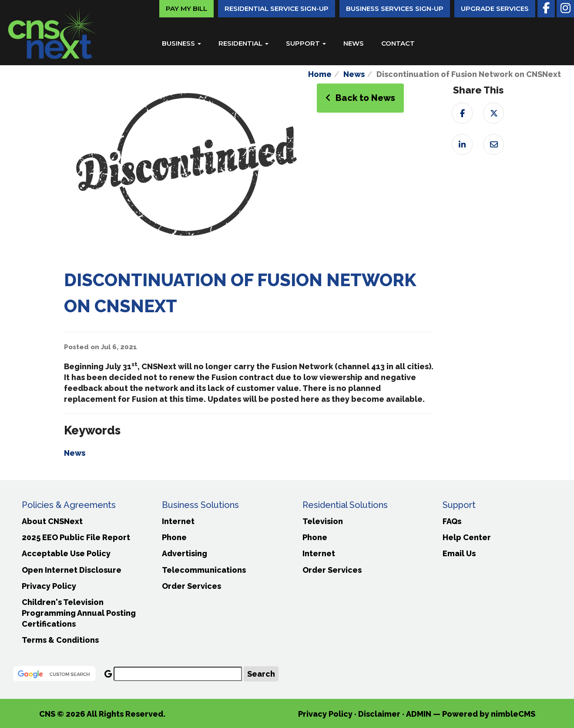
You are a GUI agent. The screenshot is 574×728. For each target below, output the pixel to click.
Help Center (467, 537)
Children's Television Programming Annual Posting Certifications (79, 613)
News (354, 43)
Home (320, 74)
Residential (243, 43)
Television (323, 521)
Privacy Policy (49, 586)
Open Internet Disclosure (72, 570)
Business (181, 43)
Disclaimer (379, 714)
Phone (174, 537)
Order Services (191, 586)
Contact (398, 43)
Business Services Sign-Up (395, 8)
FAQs (452, 521)
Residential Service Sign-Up (277, 8)
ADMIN (419, 714)
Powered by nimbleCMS (489, 714)
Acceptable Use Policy (66, 553)
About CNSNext (52, 521)
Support (306, 43)
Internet (178, 521)
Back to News (360, 98)
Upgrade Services (495, 8)
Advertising (185, 553)
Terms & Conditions (60, 640)
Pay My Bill (186, 8)
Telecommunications (204, 570)
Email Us (459, 553)
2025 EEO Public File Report (76, 537)
